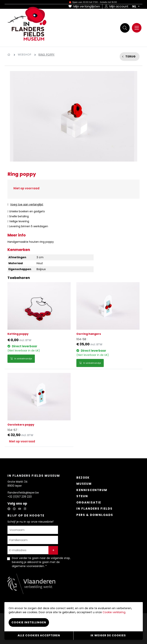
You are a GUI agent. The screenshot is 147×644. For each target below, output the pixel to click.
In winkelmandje (21, 359)
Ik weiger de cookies (108, 635)
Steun (82, 496)
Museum (84, 484)
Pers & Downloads (95, 515)
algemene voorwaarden (28, 566)
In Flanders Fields (94, 509)
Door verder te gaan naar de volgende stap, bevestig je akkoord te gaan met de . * (41, 562)
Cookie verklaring (114, 612)
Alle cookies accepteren (39, 635)
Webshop (24, 55)
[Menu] (137, 28)
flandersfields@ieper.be (23, 493)
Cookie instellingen (29, 622)
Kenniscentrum (92, 490)
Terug (131, 56)
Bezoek (83, 478)
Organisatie (89, 502)
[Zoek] (125, 28)
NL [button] (135, 7)
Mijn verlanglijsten (84, 6)
